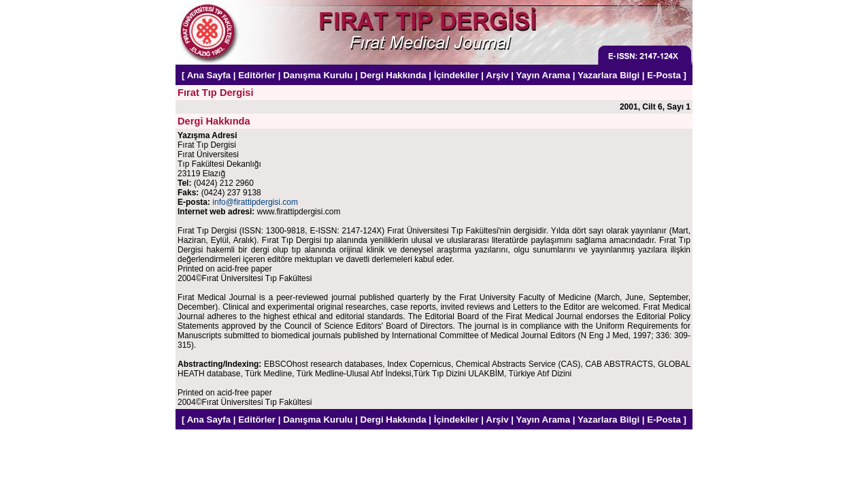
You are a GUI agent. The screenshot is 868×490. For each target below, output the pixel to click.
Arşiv (497, 75)
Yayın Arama (544, 75)
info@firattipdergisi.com (255, 202)
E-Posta (664, 75)
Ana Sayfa (209, 75)
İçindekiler (456, 75)
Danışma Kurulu (318, 75)
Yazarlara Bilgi (608, 75)
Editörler (257, 75)
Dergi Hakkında (394, 75)
